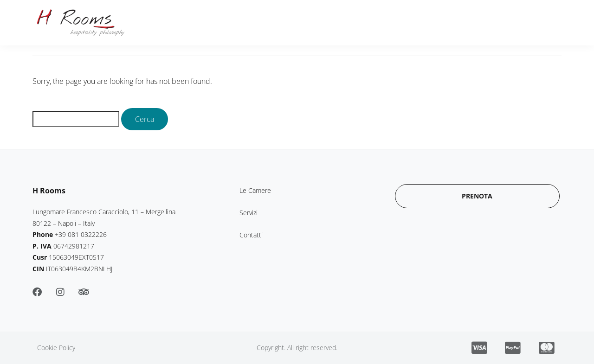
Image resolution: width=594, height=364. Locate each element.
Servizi (313, 23)
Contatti (359, 23)
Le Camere (263, 23)
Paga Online (415, 23)
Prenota (471, 23)
